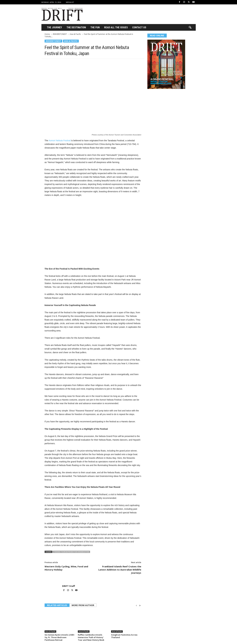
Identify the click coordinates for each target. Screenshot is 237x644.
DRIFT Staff (69, 586)
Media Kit (70, 2)
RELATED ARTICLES (57, 605)
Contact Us (139, 27)
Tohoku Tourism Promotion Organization (71, 552)
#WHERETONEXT (60, 34)
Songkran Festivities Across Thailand (124, 636)
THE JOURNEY (54, 27)
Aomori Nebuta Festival (60, 141)
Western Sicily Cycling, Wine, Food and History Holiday (66, 568)
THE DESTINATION (76, 27)
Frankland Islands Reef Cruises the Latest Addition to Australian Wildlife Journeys (120, 570)
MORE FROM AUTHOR (83, 605)
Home (47, 34)
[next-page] (140, 606)
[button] (190, 28)
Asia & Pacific (75, 34)
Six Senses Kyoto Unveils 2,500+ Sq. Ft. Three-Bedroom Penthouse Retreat (60, 637)
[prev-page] (136, 606)
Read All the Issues (116, 27)
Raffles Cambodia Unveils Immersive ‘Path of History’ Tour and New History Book (91, 637)
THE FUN (95, 27)
